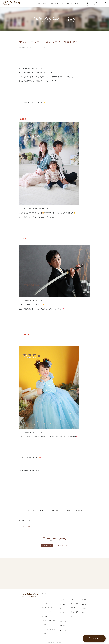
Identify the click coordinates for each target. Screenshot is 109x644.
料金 (72, 599)
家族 (61, 609)
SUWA (76, 4)
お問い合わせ (97, 5)
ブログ (73, 616)
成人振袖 (63, 600)
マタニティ (23, 527)
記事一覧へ (55, 510)
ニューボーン (46, 603)
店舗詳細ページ (47, 545)
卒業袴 (44, 634)
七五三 (30, 527)
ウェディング (64, 613)
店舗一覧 (73, 608)
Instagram (88, 5)
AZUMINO (69, 4)
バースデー (45, 616)
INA (52, 4)
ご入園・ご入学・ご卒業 (49, 621)
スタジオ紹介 (74, 603)
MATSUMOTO (59, 4)
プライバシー (85, 613)
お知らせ (84, 604)
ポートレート (64, 621)
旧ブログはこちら (62, 545)
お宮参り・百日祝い (48, 608)
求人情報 (84, 600)
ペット (62, 617)
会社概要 (84, 609)
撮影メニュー (42, 4)
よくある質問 (74, 612)
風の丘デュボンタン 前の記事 (35, 510)
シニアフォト (64, 630)
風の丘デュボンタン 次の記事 (75, 510)
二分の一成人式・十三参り (49, 629)
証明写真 (63, 626)
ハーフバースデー (47, 612)
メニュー (105, 5)
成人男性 (63, 604)
